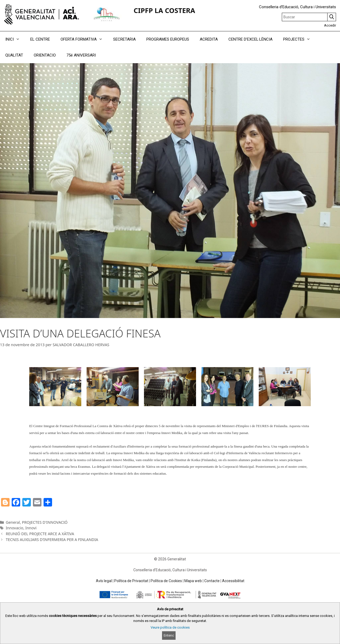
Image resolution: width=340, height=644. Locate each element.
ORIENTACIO (45, 55)
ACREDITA (209, 39)
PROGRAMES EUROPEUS (168, 39)
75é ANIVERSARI (81, 55)
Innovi (31, 528)
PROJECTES (299, 39)
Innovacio (15, 528)
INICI (15, 39)
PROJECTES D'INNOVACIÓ (45, 522)
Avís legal (104, 581)
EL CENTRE (40, 39)
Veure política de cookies (170, 627)
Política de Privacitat (131, 581)
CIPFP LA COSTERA (164, 10)
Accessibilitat (233, 581)
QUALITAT (14, 55)
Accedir (330, 25)
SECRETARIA (124, 39)
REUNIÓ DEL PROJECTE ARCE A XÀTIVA (40, 534)
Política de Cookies (166, 581)
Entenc (169, 635)
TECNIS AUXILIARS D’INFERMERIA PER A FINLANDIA (52, 540)
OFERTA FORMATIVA (84, 39)
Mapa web (193, 581)
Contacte (212, 581)
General (13, 522)
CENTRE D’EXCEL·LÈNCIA (250, 39)
